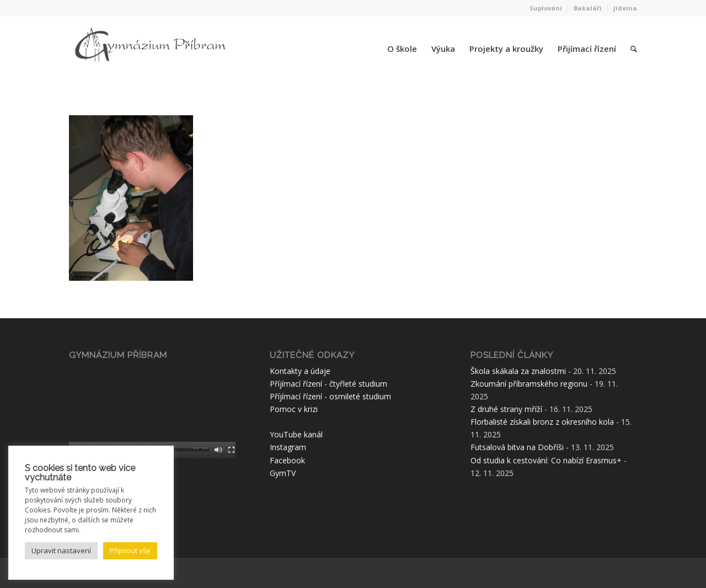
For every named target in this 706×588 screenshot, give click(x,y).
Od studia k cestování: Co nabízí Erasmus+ (546, 460)
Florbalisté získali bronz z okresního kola (542, 422)
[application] (152, 411)
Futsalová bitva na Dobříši (517, 447)
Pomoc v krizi (294, 409)
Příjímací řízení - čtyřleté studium (328, 384)
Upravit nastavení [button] (61, 550)
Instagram (288, 447)
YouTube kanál (296, 434)
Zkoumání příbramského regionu (529, 384)
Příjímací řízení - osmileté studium (330, 396)
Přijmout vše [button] (130, 550)
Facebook (287, 460)
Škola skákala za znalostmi (518, 371)
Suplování (546, 8)
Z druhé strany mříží (506, 409)
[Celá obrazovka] (231, 450)
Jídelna (625, 8)
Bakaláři (588, 8)
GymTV (283, 473)
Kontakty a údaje (300, 371)
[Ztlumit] (218, 450)
